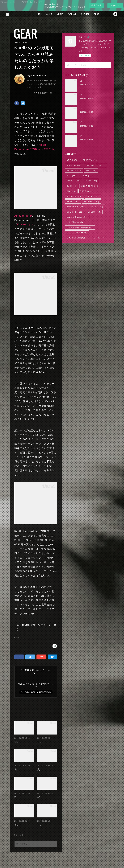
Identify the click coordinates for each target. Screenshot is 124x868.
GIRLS (66, 14)
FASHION (88, 14)
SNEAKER (74, 196)
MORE (113, 14)
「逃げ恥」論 (75, 222)
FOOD (91, 170)
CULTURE (101, 14)
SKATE (91, 181)
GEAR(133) (19, 638)
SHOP (86, 191)
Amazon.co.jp (23, 216)
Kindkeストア (26, 225)
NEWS (72, 160)
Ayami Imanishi (37, 76)
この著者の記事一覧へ (45, 93)
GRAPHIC (91, 202)
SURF (72, 186)
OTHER (100, 238)
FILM (87, 176)
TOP (56, 14)
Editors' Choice (77, 217)
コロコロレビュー (77, 233)
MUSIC (76, 14)
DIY (71, 191)
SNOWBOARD (90, 186)
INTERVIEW (76, 207)
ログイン (115, 5)
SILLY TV (90, 160)
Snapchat (74, 165)
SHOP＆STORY (96, 165)
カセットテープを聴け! (80, 228)
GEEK (93, 196)
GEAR (26, 34)
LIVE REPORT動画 (78, 238)
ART (72, 176)
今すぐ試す (96, 5)
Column (94, 212)
